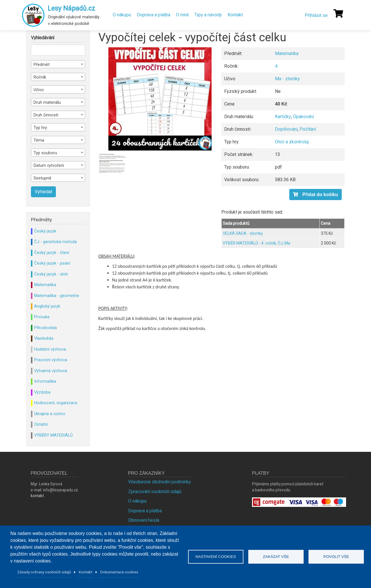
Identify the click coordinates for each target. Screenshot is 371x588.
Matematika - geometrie (57, 296)
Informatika (45, 381)
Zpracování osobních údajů (155, 492)
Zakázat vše (276, 557)
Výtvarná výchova (51, 371)
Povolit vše (336, 557)
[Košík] (338, 13)
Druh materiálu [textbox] (47, 102)
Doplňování (286, 129)
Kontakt (235, 15)
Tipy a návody (208, 15)
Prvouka (42, 317)
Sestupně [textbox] (42, 178)
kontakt (37, 496)
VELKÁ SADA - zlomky (243, 233)
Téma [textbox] (39, 140)
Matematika (287, 53)
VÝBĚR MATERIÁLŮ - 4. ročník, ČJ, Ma (256, 243)
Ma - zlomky (287, 79)
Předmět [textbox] (42, 65)
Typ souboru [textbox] (45, 153)
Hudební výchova (50, 349)
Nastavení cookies (216, 557)
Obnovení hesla (144, 520)
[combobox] (58, 64)
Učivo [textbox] (39, 90)
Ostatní (41, 424)
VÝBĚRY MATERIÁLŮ (53, 435)
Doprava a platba (154, 15)
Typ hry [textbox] (40, 128)
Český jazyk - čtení (52, 253)
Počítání (308, 129)
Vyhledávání (43, 38)
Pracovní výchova (51, 360)
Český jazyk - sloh (51, 274)
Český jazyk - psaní (52, 263)
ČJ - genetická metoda (55, 242)
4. (277, 66)
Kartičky (283, 117)
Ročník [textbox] (40, 77)
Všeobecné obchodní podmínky (160, 482)
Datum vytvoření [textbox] (49, 165)
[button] (160, 99)
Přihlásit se (316, 15)
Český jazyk (45, 231)
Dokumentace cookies (119, 572)
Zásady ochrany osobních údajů (44, 572)
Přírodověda (45, 328)
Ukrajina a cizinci (50, 414)
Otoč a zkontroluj (292, 142)
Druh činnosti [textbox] (46, 115)
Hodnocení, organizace (56, 403)
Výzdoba (42, 392)
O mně (182, 15)
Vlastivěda (44, 338)
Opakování (303, 117)
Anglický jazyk (47, 306)
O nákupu (122, 15)
